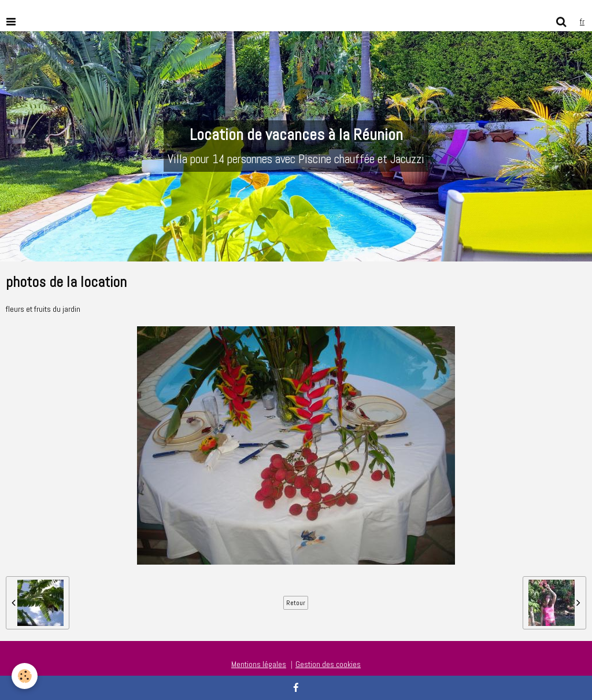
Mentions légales (259, 664)
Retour (296, 603)
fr (582, 21)
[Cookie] (25, 676)
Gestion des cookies (328, 664)
